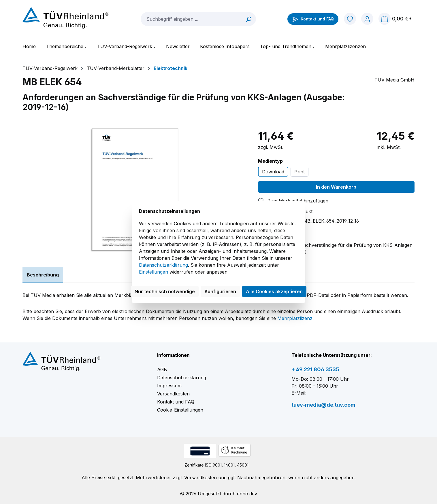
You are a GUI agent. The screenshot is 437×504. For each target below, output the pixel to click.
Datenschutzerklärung (163, 265)
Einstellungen (153, 272)
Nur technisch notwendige (165, 291)
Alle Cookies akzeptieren (274, 291)
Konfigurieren (220, 291)
